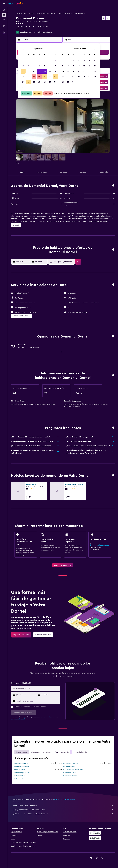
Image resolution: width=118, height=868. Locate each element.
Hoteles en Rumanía (49, 13)
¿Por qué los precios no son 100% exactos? (64, 814)
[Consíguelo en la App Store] (95, 838)
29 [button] (50, 82)
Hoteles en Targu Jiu (21, 763)
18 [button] (29, 77)
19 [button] (34, 77)
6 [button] (39, 66)
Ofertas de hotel (21, 13)
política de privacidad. (18, 719)
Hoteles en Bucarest (71, 763)
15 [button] (50, 71)
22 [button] (50, 77)
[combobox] (38, 689)
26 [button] (34, 82)
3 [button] (23, 66)
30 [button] (55, 82)
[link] (63, 565)
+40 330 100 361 (23, 29)
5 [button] (34, 66)
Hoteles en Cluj (20, 770)
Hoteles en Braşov (70, 773)
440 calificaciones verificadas (41, 32)
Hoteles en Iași (19, 776)
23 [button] (55, 77)
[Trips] (4, 26)
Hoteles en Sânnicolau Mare (73, 770)
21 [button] (45, 77)
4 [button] (29, 66)
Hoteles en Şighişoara (22, 773)
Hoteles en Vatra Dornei (65, 13)
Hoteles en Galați (69, 766)
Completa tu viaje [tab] (80, 752)
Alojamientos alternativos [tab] (41, 752)
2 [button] (55, 61)
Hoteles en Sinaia (20, 779)
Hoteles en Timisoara (22, 766)
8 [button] (50, 66)
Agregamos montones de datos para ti (64, 810)
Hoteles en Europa (34, 13)
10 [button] (23, 71)
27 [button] (39, 82)
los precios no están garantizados (64, 799)
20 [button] (39, 77)
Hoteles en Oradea (70, 776)
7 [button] (45, 66)
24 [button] (23, 82)
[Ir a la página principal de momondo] (15, 3)
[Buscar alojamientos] (4, 15)
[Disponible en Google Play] (95, 833)
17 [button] (23, 77)
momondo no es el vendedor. (64, 806)
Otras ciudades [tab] (21, 752)
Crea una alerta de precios (99, 545)
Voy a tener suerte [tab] (62, 752)
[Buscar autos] (4, 20)
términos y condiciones (47, 717)
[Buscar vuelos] (4, 10)
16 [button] (55, 71)
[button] (4, 3)
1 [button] (50, 61)
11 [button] (29, 71)
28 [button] (45, 82)
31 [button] (23, 87)
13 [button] (39, 71)
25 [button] (29, 82)
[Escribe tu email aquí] (38, 701)
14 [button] (45, 71)
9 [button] (55, 66)
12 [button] (34, 71)
